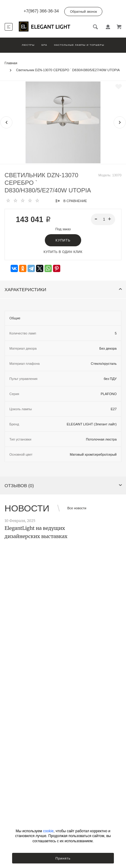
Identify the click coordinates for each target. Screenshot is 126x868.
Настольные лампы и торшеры (79, 45)
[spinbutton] (103, 219)
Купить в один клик (63, 252)
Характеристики (63, 289)
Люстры (28, 45)
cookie (48, 831)
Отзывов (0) (63, 486)
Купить (63, 240)
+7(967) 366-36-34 (41, 11)
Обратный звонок (83, 12)
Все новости (77, 508)
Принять (63, 858)
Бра (44, 45)
